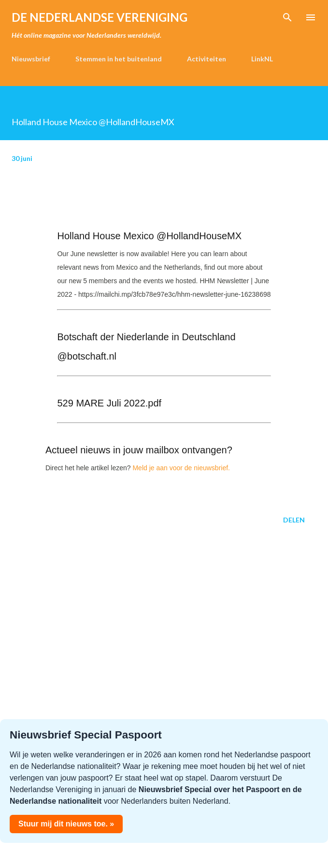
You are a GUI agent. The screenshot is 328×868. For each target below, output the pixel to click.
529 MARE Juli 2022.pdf (109, 403)
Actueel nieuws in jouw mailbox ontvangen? (139, 450)
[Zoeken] (287, 17)
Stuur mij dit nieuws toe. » (66, 824)
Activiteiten (207, 59)
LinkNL (262, 59)
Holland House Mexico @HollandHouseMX (149, 236)
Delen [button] (294, 520)
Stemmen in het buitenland (119, 59)
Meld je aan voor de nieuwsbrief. (181, 468)
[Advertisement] (164, 626)
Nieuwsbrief (31, 59)
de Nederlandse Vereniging (100, 17)
